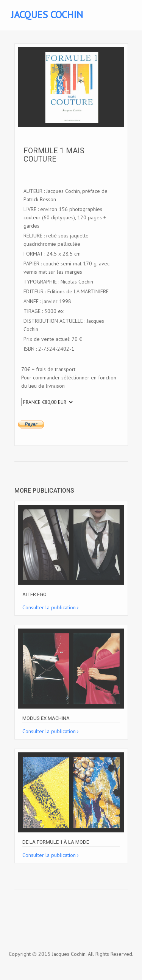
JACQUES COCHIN (47, 15)
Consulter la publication (49, 607)
